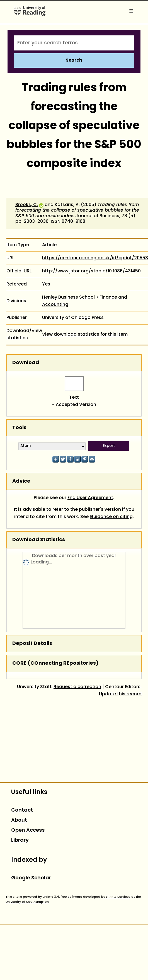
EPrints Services (118, 897)
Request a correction (77, 687)
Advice (21, 481)
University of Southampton (27, 902)
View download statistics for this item (85, 335)
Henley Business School (68, 297)
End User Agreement (90, 498)
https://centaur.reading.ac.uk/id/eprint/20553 (95, 258)
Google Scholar (31, 878)
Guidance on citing (111, 517)
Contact (22, 810)
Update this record (120, 694)
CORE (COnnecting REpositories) (55, 663)
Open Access (28, 830)
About (19, 820)
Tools (19, 428)
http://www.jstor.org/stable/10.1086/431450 (91, 271)
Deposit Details (32, 644)
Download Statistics (39, 540)
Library (20, 840)
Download (26, 363)
